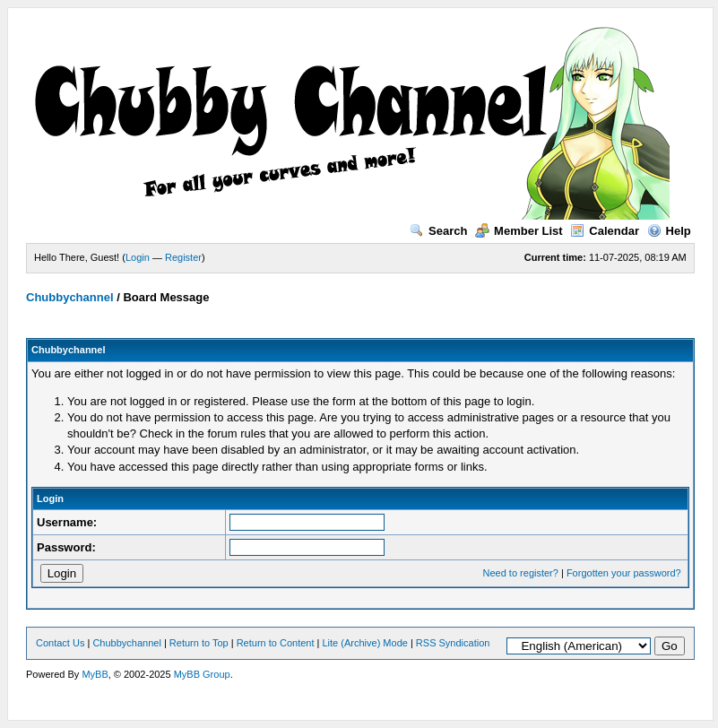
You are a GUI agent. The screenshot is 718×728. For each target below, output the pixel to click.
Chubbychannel (70, 297)
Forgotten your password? (624, 573)
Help (669, 231)
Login (138, 257)
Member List (519, 231)
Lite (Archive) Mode (365, 643)
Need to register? (521, 573)
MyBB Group (202, 674)
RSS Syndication (453, 643)
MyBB (95, 674)
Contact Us (60, 643)
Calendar (605, 231)
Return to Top (199, 643)
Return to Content (276, 643)
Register (183, 257)
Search (438, 231)
